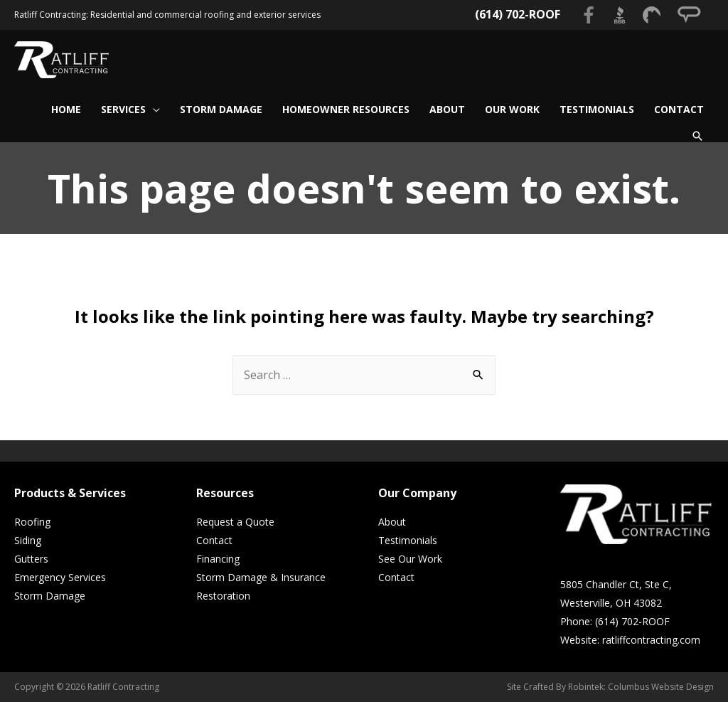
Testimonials (408, 540)
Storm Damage (50, 596)
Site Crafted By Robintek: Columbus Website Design (610, 687)
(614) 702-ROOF (518, 14)
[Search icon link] (697, 136)
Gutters (31, 559)
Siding (28, 540)
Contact (214, 540)
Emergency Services (60, 577)
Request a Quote (235, 522)
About (392, 522)
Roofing (32, 522)
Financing (218, 559)
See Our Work (410, 559)
